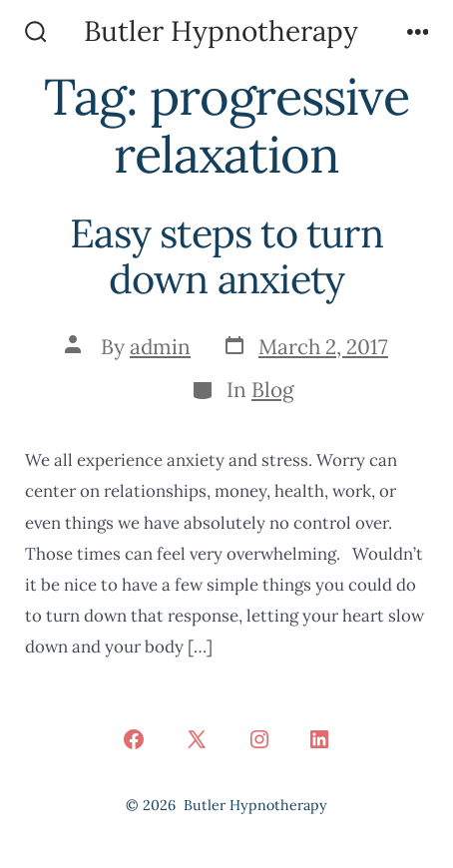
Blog (273, 390)
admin (160, 347)
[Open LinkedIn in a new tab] (319, 739)
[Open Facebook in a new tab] (134, 739)
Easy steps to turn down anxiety (226, 256)
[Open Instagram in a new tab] (259, 739)
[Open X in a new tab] (197, 739)
